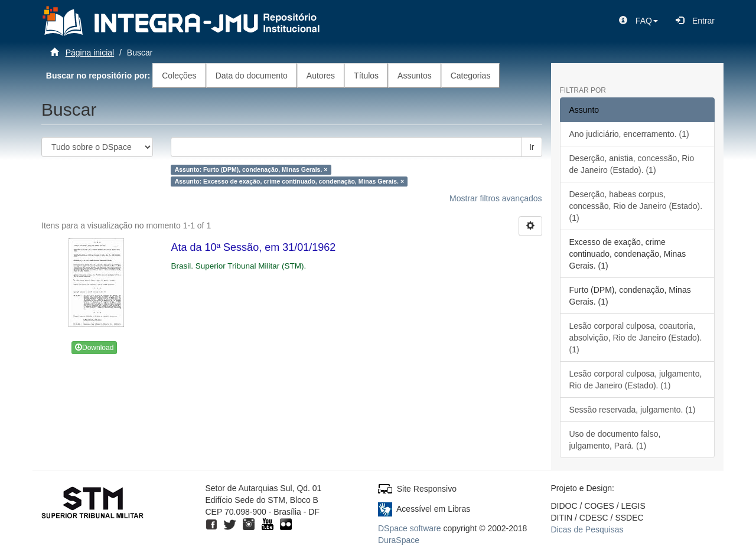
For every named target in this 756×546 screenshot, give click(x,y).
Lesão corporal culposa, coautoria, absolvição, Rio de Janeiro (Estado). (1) (636, 338)
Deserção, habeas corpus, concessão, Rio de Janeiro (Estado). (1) (636, 206)
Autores (321, 76)
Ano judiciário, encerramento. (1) (629, 134)
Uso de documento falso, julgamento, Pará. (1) (615, 440)
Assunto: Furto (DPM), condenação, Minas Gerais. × (251, 169)
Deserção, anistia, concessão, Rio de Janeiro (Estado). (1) (632, 164)
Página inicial (90, 53)
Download (94, 348)
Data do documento (252, 76)
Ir (532, 147)
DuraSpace (399, 540)
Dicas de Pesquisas (587, 529)
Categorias (471, 76)
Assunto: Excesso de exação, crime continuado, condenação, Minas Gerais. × (289, 181)
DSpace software (410, 528)
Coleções (179, 76)
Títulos (366, 76)
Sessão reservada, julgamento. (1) (633, 410)
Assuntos (415, 76)
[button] (638, 21)
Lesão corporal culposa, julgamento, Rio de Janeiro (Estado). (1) (636, 380)
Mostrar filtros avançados (496, 198)
